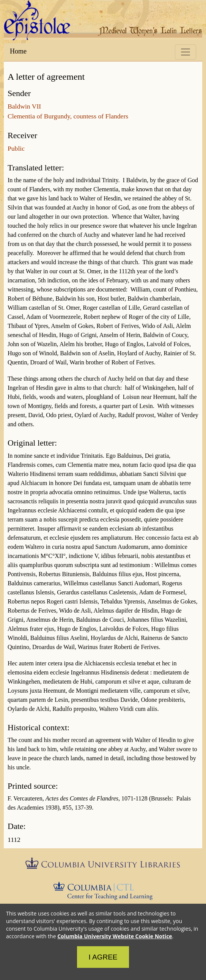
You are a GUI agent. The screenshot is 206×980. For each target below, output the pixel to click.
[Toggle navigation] (186, 52)
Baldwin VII (24, 106)
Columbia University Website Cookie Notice (115, 936)
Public (16, 148)
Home (18, 51)
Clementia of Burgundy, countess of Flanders (68, 116)
